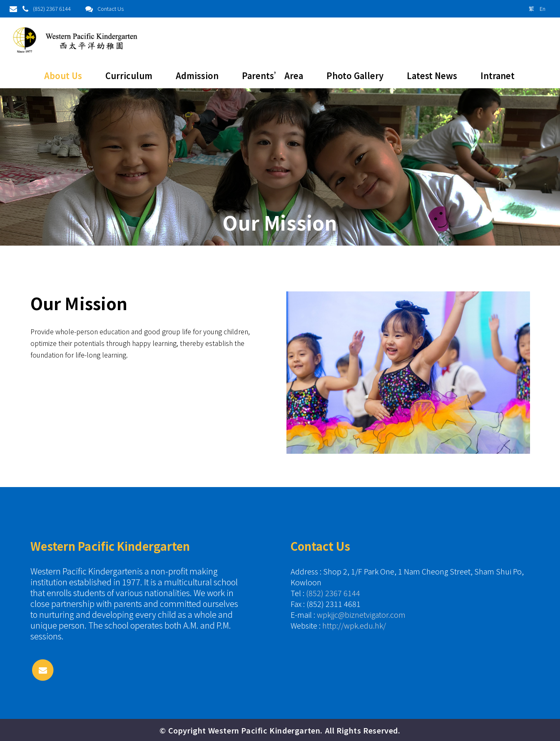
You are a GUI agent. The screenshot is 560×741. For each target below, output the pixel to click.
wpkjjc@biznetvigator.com (361, 614)
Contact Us (111, 9)
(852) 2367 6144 (52, 9)
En (543, 9)
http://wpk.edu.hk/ (354, 625)
